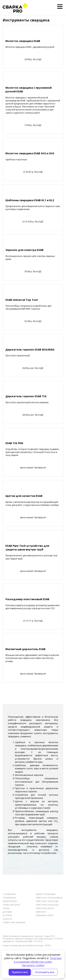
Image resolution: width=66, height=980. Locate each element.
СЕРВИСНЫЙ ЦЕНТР (11, 905)
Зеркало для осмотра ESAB (24, 250)
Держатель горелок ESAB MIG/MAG (30, 349)
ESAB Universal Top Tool (22, 300)
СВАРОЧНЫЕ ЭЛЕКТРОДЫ (47, 901)
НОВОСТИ (7, 919)
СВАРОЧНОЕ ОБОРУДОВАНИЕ (49, 898)
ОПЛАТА (6, 908)
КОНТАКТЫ (7, 915)
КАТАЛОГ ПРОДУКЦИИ (45, 894)
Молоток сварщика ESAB (23, 41)
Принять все (20, 972)
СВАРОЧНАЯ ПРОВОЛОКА (47, 905)
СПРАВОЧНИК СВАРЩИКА (14, 922)
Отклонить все (45, 972)
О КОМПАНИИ (9, 894)
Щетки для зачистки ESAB (24, 496)
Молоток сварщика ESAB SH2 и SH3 (30, 153)
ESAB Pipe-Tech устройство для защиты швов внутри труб (27, 548)
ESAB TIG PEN (14, 443)
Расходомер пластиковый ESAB (27, 599)
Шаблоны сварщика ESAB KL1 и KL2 (30, 200)
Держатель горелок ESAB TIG (26, 396)
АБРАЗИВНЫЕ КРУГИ (45, 915)
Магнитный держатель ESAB (25, 649)
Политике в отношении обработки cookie (38, 960)
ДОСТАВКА (7, 912)
